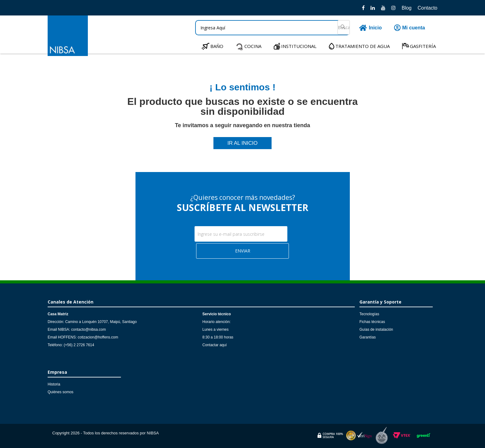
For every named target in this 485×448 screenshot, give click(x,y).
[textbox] (273, 28)
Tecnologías (369, 314)
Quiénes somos (60, 392)
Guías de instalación (376, 330)
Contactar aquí (215, 345)
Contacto (427, 8)
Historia (54, 384)
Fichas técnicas (372, 322)
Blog (406, 8)
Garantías (368, 337)
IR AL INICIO (242, 143)
